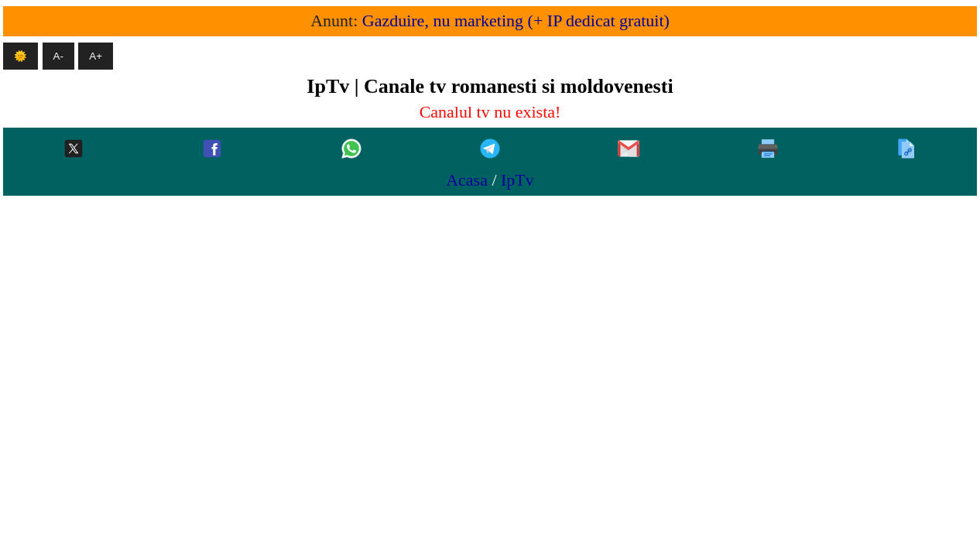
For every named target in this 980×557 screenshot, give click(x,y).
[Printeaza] (768, 150)
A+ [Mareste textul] (96, 56)
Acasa (467, 180)
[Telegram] (490, 150)
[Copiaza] (906, 150)
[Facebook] (212, 150)
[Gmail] (629, 150)
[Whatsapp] (351, 150)
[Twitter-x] (74, 150)
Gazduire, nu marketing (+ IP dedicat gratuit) (516, 21)
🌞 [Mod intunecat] (21, 56)
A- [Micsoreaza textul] (58, 56)
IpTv (517, 180)
